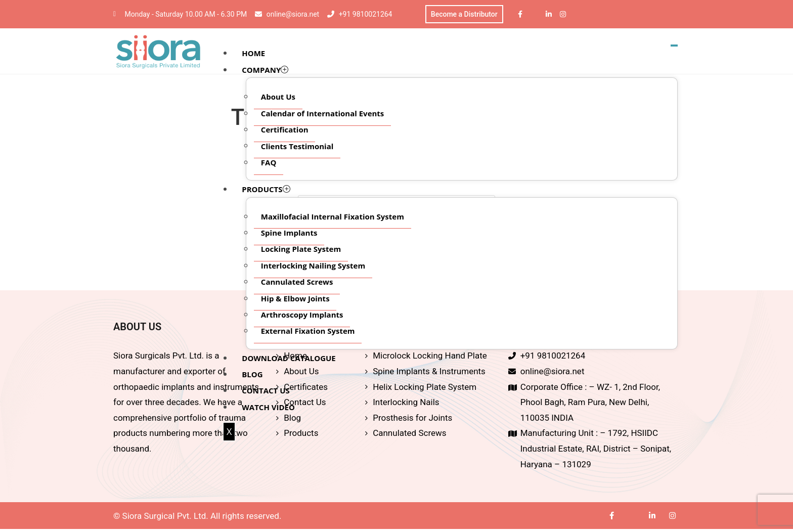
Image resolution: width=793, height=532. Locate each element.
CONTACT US (266, 391)
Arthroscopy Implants (303, 316)
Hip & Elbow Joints (296, 299)
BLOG (253, 375)
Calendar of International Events (323, 114)
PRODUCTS (266, 190)
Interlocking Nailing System (314, 267)
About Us (279, 98)
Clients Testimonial (298, 147)
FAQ (269, 163)
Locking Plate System (301, 250)
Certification (285, 130)
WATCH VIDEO (269, 408)
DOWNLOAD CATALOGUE (289, 359)
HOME (254, 54)
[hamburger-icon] (674, 47)
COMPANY (266, 71)
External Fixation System (309, 332)
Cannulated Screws (298, 283)
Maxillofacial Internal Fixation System (333, 217)
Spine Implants (290, 234)
